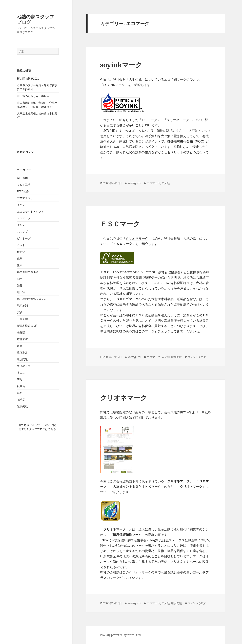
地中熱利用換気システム (32, 299)
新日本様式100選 (27, 326)
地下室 (21, 292)
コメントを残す (197, 357)
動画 (20, 279)
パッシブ (22, 232)
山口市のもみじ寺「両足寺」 (34, 96)
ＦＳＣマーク (120, 224)
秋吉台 (21, 386)
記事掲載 (22, 406)
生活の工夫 (24, 366)
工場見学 (22, 319)
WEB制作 (23, 191)
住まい (21, 252)
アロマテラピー (26, 198)
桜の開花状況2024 (28, 79)
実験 (20, 312)
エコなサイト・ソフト (30, 212)
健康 (20, 265)
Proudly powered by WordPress (121, 635)
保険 (20, 259)
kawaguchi (134, 183)
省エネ (21, 373)
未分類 (21, 332)
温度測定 (22, 353)
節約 (20, 393)
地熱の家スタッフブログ (36, 19)
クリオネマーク (124, 397)
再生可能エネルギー (29, 272)
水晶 (20, 346)
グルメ (21, 225)
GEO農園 (22, 178)
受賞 (20, 285)
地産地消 (22, 306)
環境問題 (22, 359)
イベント (22, 205)
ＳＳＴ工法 (24, 185)
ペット (21, 245)
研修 (20, 379)
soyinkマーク (121, 65)
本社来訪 (22, 339)
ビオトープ (24, 238)
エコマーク (24, 218)
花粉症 (21, 400)
